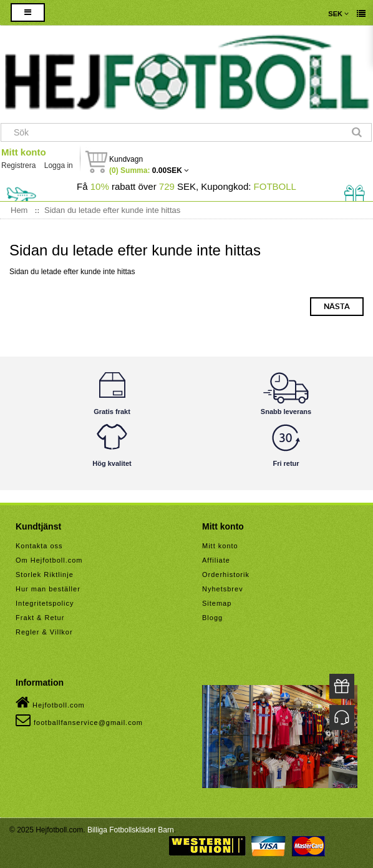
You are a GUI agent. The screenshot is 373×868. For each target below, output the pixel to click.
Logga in (59, 165)
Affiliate (216, 560)
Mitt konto (24, 152)
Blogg (212, 618)
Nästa (337, 307)
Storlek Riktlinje (45, 575)
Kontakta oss (39, 546)
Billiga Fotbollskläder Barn (131, 830)
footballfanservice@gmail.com (79, 720)
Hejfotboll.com (50, 703)
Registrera (18, 165)
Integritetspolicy (45, 603)
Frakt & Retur (40, 618)
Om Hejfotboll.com (49, 560)
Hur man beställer (48, 589)
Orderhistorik (226, 575)
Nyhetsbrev (223, 589)
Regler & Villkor (44, 632)
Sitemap (217, 603)
